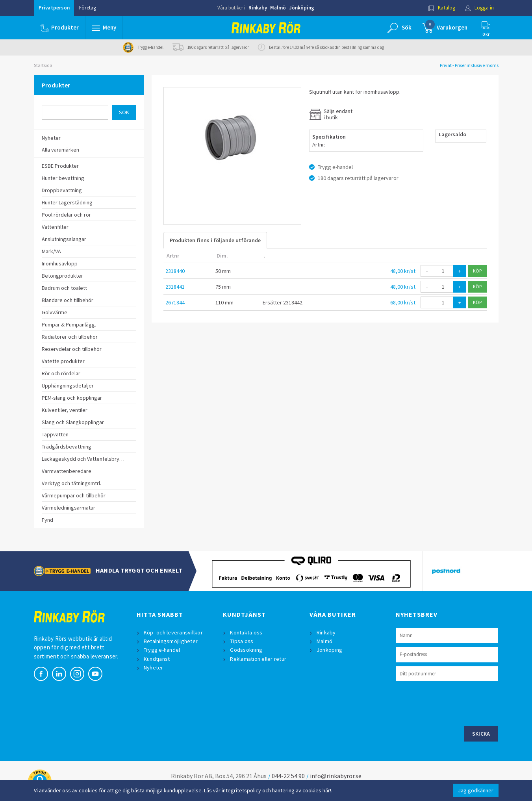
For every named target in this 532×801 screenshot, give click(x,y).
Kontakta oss (246, 632)
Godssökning (246, 650)
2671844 (175, 302)
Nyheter (154, 667)
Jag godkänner (476, 790)
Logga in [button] (479, 8)
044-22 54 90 (288, 776)
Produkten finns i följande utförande (215, 240)
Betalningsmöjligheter (171, 641)
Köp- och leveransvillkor (173, 632)
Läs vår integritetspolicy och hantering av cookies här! (268, 790)
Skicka (481, 734)
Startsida (43, 65)
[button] (104, 28)
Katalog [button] (442, 8)
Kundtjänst (157, 659)
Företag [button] (88, 8)
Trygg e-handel (162, 650)
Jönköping (302, 8)
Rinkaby (258, 8)
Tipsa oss (242, 641)
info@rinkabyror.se (336, 776)
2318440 (175, 271)
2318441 (175, 287)
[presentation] (456, 703)
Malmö (278, 8)
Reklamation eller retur (258, 659)
